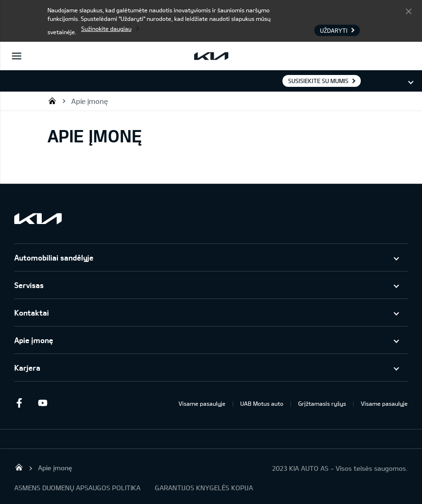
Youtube (43, 403)
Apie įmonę (89, 101)
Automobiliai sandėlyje (54, 257)
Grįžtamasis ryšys (322, 403)
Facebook (19, 403)
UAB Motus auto (262, 403)
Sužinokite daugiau (106, 28)
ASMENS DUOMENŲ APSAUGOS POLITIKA (77, 488)
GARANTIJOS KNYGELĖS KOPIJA (204, 488)
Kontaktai (32, 313)
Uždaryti (409, 11)
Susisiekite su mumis (318, 81)
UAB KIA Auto (52, 101)
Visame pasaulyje (202, 403)
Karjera (27, 368)
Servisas (29, 285)
